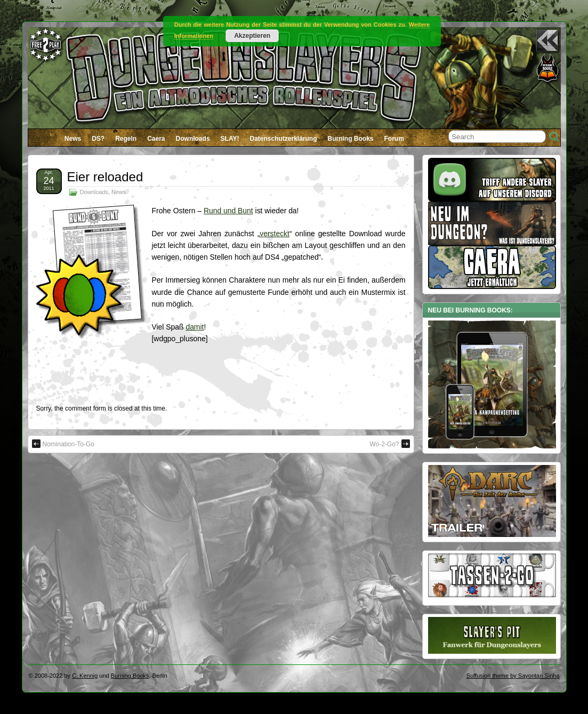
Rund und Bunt (228, 211)
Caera (156, 139)
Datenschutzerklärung (283, 139)
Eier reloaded (105, 177)
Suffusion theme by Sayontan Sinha (513, 676)
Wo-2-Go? (389, 444)
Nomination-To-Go (63, 444)
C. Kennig (85, 676)
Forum (394, 139)
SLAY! (230, 139)
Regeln (126, 139)
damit (195, 327)
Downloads (193, 139)
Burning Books (351, 139)
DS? (98, 139)
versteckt (275, 234)
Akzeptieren (252, 36)
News (73, 139)
